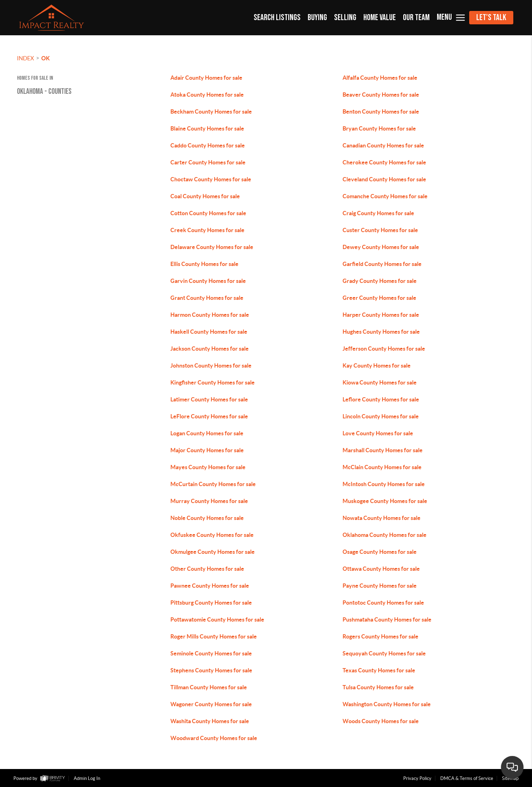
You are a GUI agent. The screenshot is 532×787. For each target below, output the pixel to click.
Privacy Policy (417, 778)
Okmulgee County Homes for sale (213, 552)
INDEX (25, 58)
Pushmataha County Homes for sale (387, 619)
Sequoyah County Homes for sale (384, 653)
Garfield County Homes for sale (382, 264)
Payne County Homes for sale (380, 586)
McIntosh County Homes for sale (384, 484)
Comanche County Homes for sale (385, 196)
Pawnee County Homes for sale (210, 586)
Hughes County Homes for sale (381, 332)
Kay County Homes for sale (377, 365)
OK (46, 58)
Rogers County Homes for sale (380, 636)
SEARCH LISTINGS (277, 18)
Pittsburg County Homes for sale (211, 603)
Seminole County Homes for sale (211, 653)
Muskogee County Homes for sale (385, 501)
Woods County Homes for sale (381, 721)
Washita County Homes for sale (210, 721)
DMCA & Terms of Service (467, 778)
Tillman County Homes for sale (209, 687)
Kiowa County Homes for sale (380, 382)
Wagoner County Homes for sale (211, 704)
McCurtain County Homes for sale (213, 484)
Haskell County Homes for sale (209, 332)
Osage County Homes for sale (380, 552)
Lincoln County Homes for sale (381, 416)
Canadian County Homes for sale (383, 145)
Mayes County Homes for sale (208, 467)
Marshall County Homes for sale (383, 450)
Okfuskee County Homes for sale (212, 535)
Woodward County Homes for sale (214, 738)
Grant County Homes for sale (207, 298)
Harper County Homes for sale (381, 315)
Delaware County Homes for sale (212, 247)
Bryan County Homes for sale (379, 128)
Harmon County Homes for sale (210, 315)
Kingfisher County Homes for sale (213, 382)
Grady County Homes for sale (380, 281)
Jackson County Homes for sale (210, 349)
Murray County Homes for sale (209, 501)
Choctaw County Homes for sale (211, 179)
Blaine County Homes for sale (207, 128)
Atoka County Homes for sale (207, 95)
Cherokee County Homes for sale (384, 162)
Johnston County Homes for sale (211, 365)
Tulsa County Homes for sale (378, 687)
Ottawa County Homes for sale (381, 569)
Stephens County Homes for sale (211, 670)
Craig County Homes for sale (378, 213)
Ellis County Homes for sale (204, 264)
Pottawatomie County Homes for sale (217, 619)
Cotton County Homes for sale (208, 213)
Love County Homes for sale (378, 433)
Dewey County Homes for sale (381, 247)
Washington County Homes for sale (387, 704)
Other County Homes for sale (207, 569)
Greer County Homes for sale (379, 298)
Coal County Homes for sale (205, 196)
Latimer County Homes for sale (209, 399)
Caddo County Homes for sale (208, 145)
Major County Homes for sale (207, 450)
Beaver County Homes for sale (381, 95)
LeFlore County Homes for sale (209, 416)
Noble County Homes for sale (207, 518)
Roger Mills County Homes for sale (214, 636)
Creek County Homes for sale (207, 230)
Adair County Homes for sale (206, 78)
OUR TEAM (416, 18)
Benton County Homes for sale (381, 111)
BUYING (317, 18)
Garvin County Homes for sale (208, 281)
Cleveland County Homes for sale (384, 179)
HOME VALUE (380, 18)
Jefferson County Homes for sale (384, 349)
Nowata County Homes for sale (382, 518)
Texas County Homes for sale (379, 670)
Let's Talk (491, 17)
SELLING (345, 18)
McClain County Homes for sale (382, 467)
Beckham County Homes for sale (211, 111)
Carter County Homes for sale (208, 162)
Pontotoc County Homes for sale (383, 603)
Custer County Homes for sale (380, 230)
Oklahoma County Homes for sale (385, 535)
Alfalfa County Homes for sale (380, 78)
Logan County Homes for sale (207, 433)
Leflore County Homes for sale (381, 399)
